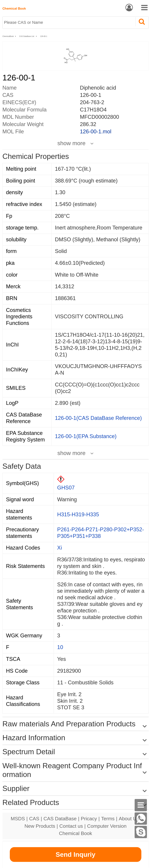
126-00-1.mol (96, 132)
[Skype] (141, 832)
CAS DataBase (60, 819)
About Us (129, 819)
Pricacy (89, 819)
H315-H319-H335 (78, 514)
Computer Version (107, 826)
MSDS (18, 819)
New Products (40, 826)
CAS (34, 819)
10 (60, 647)
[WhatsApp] (141, 819)
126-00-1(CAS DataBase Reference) (98, 418)
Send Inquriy (75, 855)
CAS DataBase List (27, 36)
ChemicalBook (8, 36)
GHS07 (66, 488)
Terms (108, 819)
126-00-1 (44, 36)
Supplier (16, 788)
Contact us (71, 826)
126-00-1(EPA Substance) (86, 436)
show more (71, 143)
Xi (59, 548)
